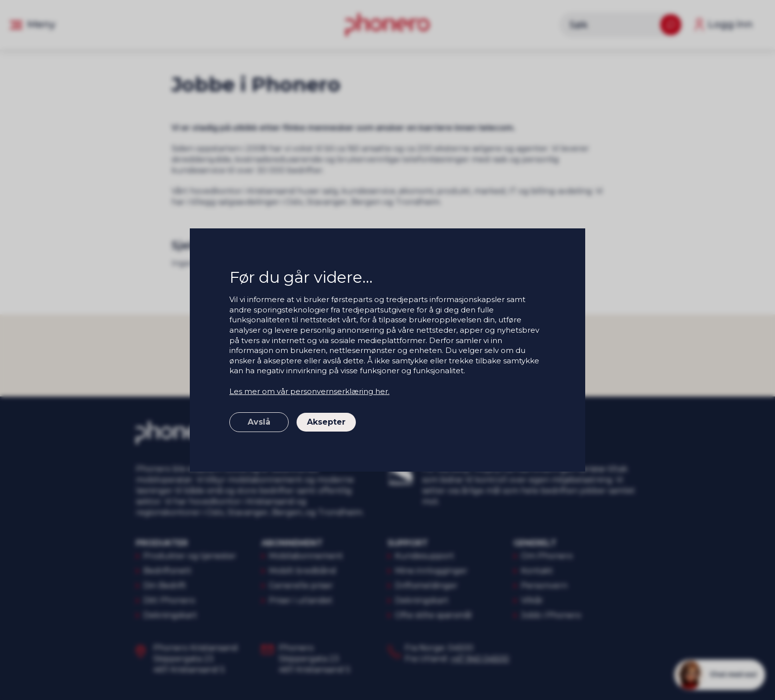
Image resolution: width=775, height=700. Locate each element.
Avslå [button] (259, 422)
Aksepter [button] (326, 422)
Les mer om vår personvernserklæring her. (309, 391)
